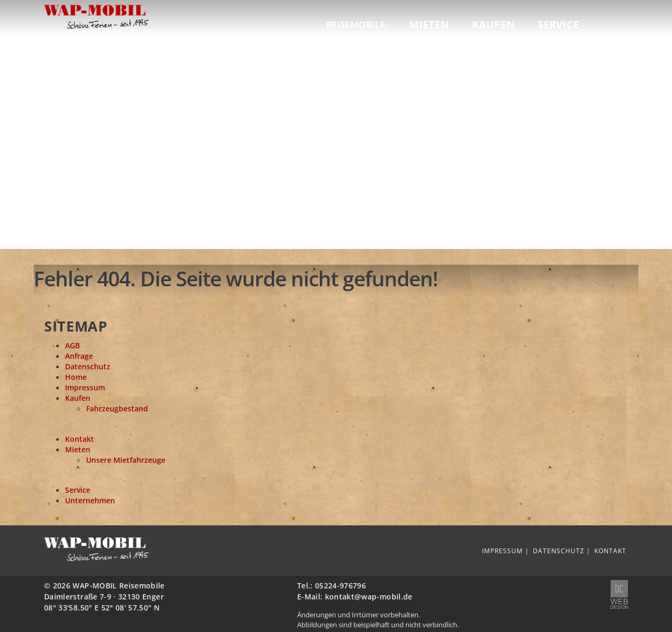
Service (559, 24)
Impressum (85, 388)
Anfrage (79, 356)
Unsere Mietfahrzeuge (126, 460)
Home (76, 377)
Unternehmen (90, 501)
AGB (72, 346)
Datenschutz (88, 367)
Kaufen (493, 24)
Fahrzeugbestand (117, 409)
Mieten (429, 24)
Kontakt (80, 439)
